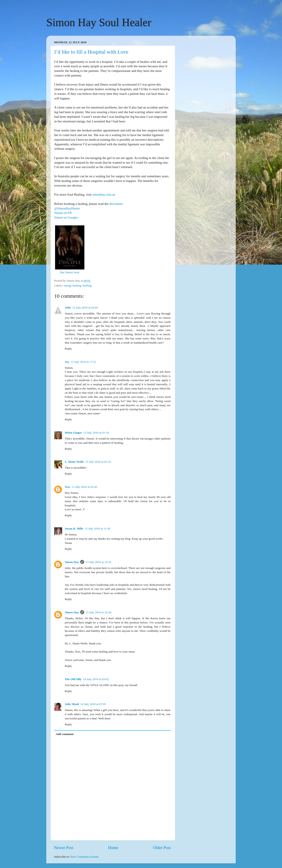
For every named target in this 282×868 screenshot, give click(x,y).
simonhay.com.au (104, 195)
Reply (68, 349)
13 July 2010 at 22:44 (98, 612)
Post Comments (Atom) (84, 857)
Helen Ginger (73, 433)
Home (113, 848)
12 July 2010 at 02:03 (85, 308)
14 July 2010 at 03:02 (96, 679)
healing (87, 285)
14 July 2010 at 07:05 (93, 704)
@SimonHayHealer (67, 208)
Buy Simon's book (70, 272)
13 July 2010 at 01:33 (98, 462)
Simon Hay (72, 562)
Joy (67, 362)
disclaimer (116, 204)
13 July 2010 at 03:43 (84, 487)
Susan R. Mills (74, 528)
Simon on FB (63, 213)
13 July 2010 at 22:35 (98, 562)
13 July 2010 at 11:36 (97, 528)
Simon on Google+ (67, 217)
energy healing (72, 285)
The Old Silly (73, 679)
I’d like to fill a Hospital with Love (91, 52)
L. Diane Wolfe (74, 462)
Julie (68, 308)
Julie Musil (72, 704)
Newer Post (64, 848)
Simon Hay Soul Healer (99, 22)
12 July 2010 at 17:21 (83, 362)
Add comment (65, 734)
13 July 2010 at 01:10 (96, 433)
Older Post (162, 848)
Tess (67, 487)
